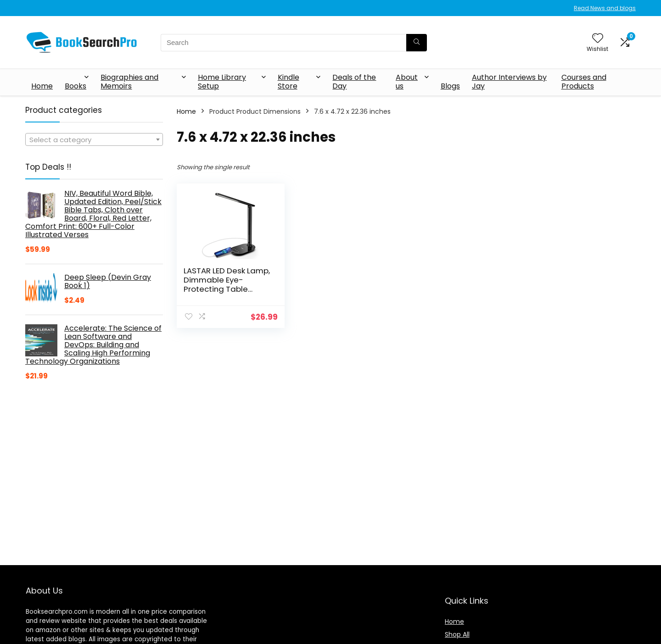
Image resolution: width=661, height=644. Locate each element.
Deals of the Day (354, 82)
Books (76, 86)
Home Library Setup (222, 82)
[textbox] (94, 140)
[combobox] (94, 139)
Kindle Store (288, 82)
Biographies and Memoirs (129, 82)
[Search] (417, 43)
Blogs (450, 86)
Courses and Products (584, 82)
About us (407, 82)
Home (42, 86)
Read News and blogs (605, 8)
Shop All (457, 634)
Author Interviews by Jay (509, 82)
